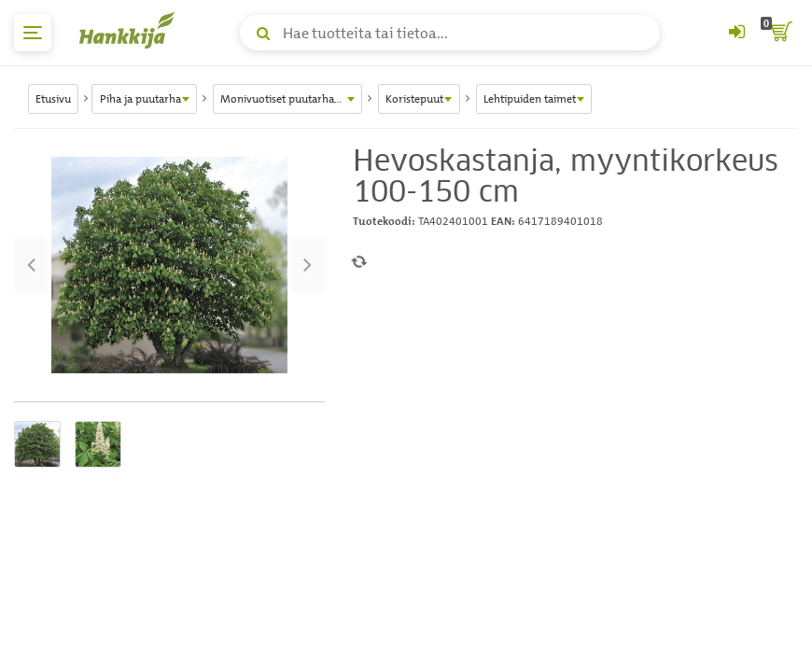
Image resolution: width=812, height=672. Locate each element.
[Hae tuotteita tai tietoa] (450, 33)
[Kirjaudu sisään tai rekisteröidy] (736, 33)
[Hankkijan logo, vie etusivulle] (131, 30)
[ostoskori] (779, 33)
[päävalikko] (33, 33)
